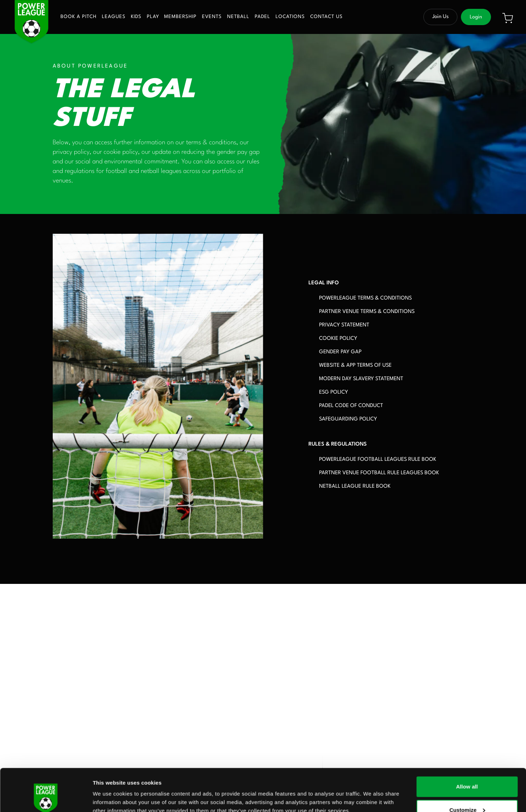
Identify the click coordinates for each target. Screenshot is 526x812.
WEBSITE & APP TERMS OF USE (355, 366)
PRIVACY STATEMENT (344, 325)
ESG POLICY (334, 392)
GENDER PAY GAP (340, 352)
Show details (109, 790)
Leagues (114, 17)
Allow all (467, 747)
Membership (180, 17)
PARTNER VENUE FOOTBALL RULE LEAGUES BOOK (379, 473)
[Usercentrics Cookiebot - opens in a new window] (46, 798)
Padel (262, 17)
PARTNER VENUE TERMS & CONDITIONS (367, 312)
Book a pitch (79, 17)
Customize (467, 770)
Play (153, 17)
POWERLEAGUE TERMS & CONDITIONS (365, 298)
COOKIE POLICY (338, 339)
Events (212, 17)
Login (476, 17)
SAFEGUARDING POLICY (348, 419)
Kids (136, 17)
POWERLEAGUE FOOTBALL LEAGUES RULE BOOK (378, 460)
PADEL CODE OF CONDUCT (351, 406)
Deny (467, 793)
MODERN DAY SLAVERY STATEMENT (361, 379)
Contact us (326, 17)
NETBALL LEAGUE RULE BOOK (355, 486)
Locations (290, 17)
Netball (238, 17)
